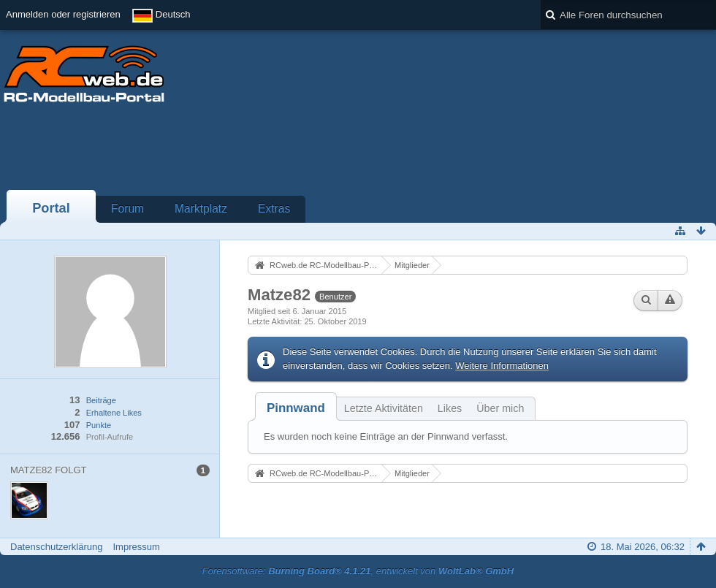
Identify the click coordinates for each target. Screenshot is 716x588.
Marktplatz (201, 209)
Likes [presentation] (450, 408)
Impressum (136, 547)
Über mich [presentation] (500, 408)
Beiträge (101, 400)
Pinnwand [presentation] (296, 408)
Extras (274, 209)
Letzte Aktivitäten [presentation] (384, 408)
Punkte (99, 425)
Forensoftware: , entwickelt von (358, 571)
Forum (127, 209)
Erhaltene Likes (114, 413)
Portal (51, 208)
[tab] (296, 408)
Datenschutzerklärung (56, 547)
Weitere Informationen (502, 366)
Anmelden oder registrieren (63, 14)
